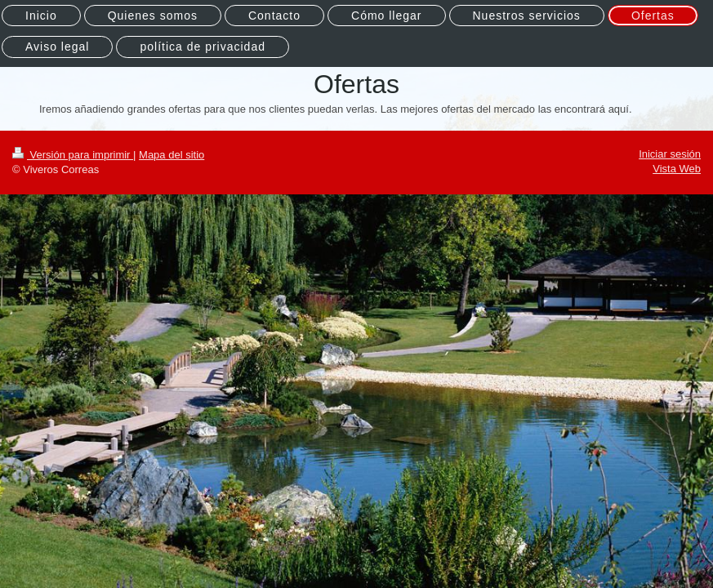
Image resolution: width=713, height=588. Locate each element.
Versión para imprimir (73, 155)
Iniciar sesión (670, 154)
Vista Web (677, 169)
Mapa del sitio (172, 155)
